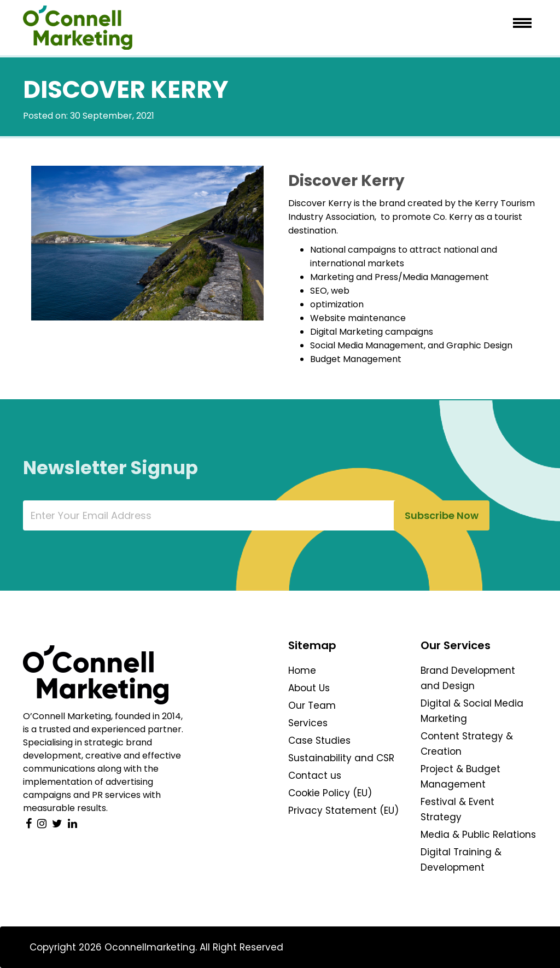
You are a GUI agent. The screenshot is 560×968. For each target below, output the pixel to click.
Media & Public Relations (478, 835)
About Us (309, 688)
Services (308, 723)
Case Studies (319, 740)
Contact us (315, 775)
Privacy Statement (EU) (343, 810)
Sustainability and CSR (341, 758)
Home (302, 670)
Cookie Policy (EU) (330, 793)
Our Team (312, 705)
